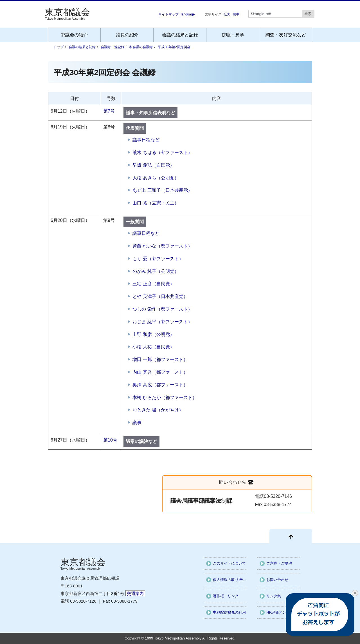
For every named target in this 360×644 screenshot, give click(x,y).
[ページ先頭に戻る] (291, 536)
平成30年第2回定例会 (174, 47)
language (188, 14)
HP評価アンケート (282, 612)
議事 (137, 423)
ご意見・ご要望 (279, 563)
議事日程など (146, 140)
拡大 (227, 14)
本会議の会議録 (141, 47)
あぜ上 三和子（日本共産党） (162, 190)
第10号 (110, 440)
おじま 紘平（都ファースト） (162, 322)
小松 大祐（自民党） (153, 347)
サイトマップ (168, 14)
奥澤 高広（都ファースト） (160, 385)
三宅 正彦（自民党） (153, 284)
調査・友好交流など (286, 35)
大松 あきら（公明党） (156, 178)
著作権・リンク (226, 596)
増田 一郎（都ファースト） (160, 359)
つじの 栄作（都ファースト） (162, 309)
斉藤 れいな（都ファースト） (162, 246)
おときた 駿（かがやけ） (158, 410)
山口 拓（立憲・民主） (156, 203)
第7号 (109, 111)
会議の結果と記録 (180, 35)
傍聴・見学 (233, 35)
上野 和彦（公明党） (153, 334)
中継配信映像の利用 (229, 612)
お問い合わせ (277, 580)
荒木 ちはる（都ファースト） (162, 152)
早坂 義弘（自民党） (153, 165)
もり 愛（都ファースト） (158, 259)
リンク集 (274, 596)
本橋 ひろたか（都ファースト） (165, 397)
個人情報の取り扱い (229, 580)
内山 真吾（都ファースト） (160, 372)
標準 (236, 14)
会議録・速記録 (112, 47)
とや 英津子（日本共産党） (160, 296)
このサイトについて (229, 563)
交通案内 (135, 593)
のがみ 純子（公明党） (156, 271)
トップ (58, 47)
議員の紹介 (127, 35)
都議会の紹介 (74, 35)
